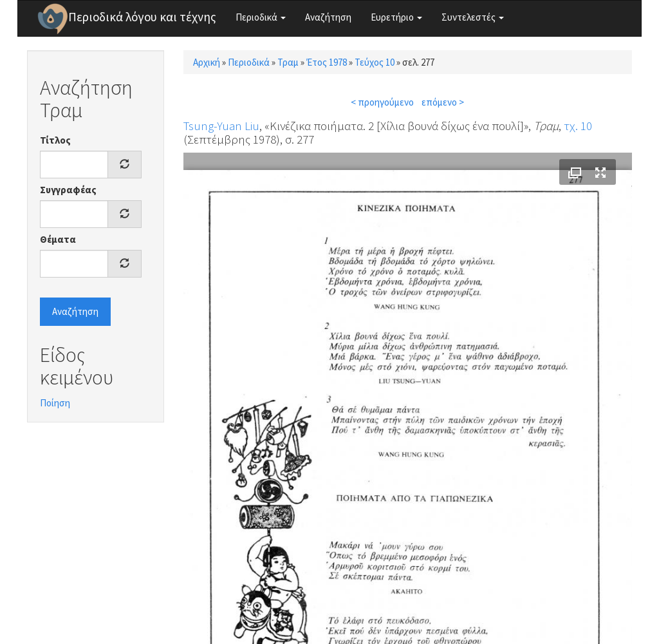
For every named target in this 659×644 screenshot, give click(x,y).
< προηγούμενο (382, 102)
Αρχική (207, 62)
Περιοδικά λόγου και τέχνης (142, 17)
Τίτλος (55, 140)
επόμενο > (443, 102)
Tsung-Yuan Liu (221, 126)
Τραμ (288, 62)
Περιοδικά (261, 17)
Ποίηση (55, 403)
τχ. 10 (578, 126)
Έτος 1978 (327, 62)
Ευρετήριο (396, 17)
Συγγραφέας (68, 190)
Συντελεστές (473, 17)
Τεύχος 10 (375, 62)
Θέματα (58, 239)
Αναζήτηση (328, 17)
